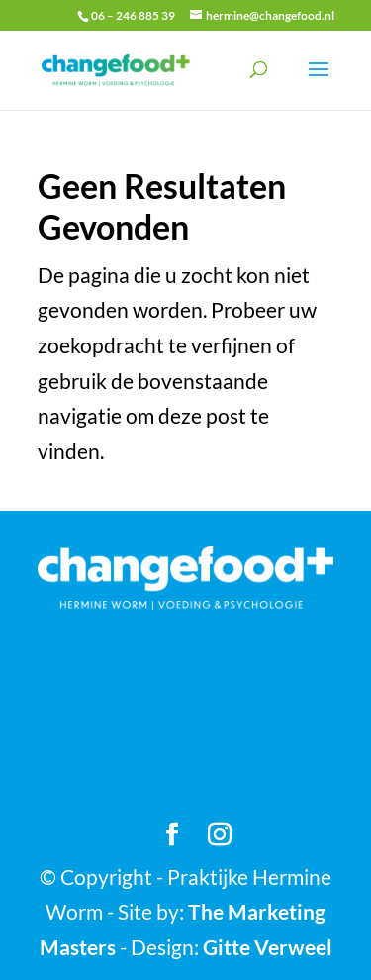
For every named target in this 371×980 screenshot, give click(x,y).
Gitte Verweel (268, 947)
